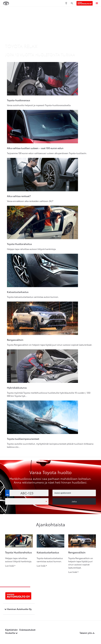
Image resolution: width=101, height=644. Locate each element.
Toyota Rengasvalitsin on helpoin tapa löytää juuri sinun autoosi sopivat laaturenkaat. (50, 345)
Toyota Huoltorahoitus (19, 244)
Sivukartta (11, 633)
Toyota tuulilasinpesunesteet (23, 439)
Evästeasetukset (27, 630)
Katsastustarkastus (18, 292)
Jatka (74, 501)
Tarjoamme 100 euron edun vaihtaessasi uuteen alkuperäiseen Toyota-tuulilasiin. (47, 153)
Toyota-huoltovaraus (19, 100)
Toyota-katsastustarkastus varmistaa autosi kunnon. (33, 297)
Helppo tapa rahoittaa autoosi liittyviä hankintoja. (32, 249)
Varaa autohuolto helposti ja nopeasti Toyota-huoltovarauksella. (39, 105)
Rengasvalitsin (15, 340)
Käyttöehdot (11, 630)
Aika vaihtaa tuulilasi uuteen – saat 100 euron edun (35, 148)
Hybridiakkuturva (17, 388)
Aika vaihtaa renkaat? (19, 196)
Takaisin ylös (87, 633)
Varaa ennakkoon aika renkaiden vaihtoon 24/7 (30, 201)
